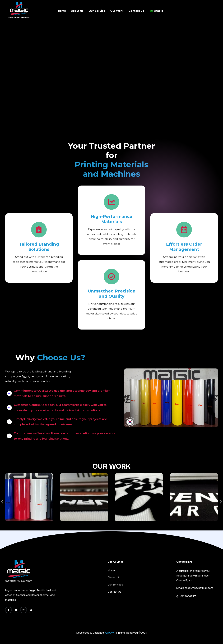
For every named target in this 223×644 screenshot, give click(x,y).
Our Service (97, 11)
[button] (2, 502)
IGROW (109, 633)
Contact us (136, 11)
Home (62, 11)
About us (77, 11)
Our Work (117, 11)
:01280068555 (188, 596)
